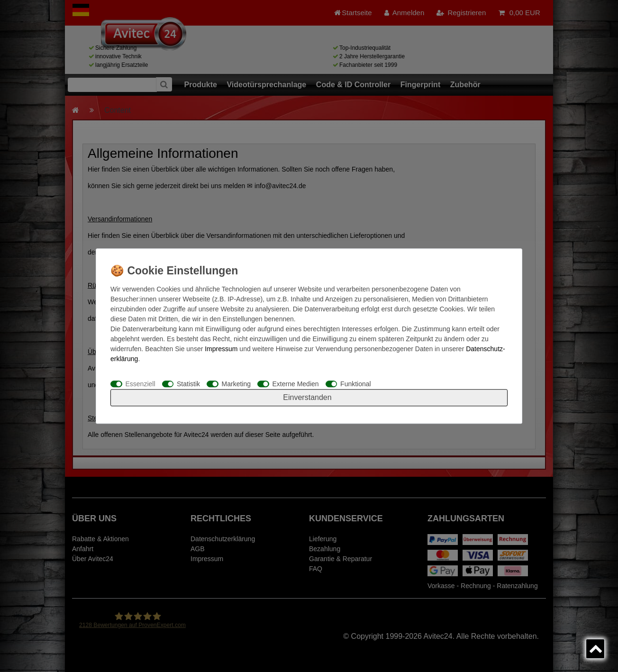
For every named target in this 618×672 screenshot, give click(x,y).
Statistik (188, 384)
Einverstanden (307, 397)
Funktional (356, 384)
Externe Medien (296, 384)
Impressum (221, 349)
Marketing (236, 384)
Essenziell (141, 384)
